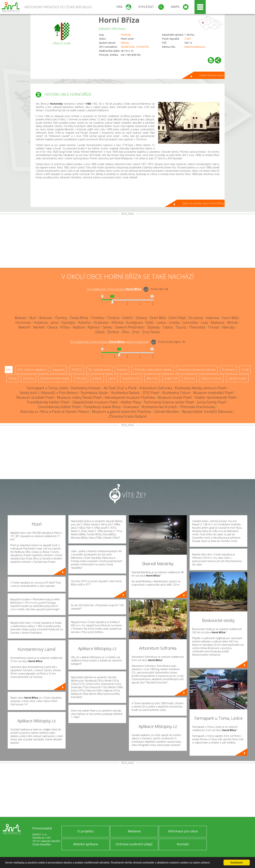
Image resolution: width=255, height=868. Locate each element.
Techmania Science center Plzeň (169, 402)
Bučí (33, 318)
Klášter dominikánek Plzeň (216, 397)
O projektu (86, 831)
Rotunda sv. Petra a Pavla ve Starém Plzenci (55, 412)
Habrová (212, 318)
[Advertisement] (127, 242)
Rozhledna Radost (125, 393)
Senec (108, 327)
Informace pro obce (183, 831)
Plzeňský (126, 35)
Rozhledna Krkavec (86, 388)
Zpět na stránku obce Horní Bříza (203, 203)
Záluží (100, 332)
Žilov (125, 332)
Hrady (245, 370)
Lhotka (174, 322)
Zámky (12, 378)
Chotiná (113, 318)
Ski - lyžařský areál (99, 370)
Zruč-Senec (151, 332)
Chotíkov (98, 318)
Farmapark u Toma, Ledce (47, 388)
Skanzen (122, 370)
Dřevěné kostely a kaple (55, 378)
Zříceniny (28, 378)
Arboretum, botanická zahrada (197, 370)
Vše (9, 370)
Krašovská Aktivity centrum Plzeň (201, 388)
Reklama (134, 831)
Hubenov (41, 322)
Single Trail (171, 378)
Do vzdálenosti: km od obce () (110, 342)
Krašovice (101, 322)
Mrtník (233, 322)
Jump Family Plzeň (212, 402)
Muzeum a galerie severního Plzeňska (122, 412)
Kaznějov (68, 322)
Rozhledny (228, 370)
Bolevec (21, 318)
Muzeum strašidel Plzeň (35, 397)
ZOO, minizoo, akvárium (32, 370)
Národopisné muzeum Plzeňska (130, 397)
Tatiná (168, 327)
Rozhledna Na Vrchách (159, 407)
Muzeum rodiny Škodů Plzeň (79, 397)
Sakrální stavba (237, 378)
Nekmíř (24, 327)
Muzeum (189, 378)
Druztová (196, 318)
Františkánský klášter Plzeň (48, 402)
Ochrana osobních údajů (134, 844)
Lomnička (190, 322)
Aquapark (59, 370)
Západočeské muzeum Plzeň (95, 402)
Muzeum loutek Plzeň (175, 397)
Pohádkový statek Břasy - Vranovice (111, 407)
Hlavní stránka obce (211, 75)
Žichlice (113, 332)
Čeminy (61, 318)
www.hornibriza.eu (195, 47)
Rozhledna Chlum (176, 393)
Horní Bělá (230, 318)
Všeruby (228, 327)
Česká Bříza (79, 318)
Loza (204, 322)
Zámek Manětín (167, 412)
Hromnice (23, 322)
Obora (52, 327)
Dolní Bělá (158, 318)
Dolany (141, 318)
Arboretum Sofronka (156, 388)
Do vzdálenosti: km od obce (114, 289)
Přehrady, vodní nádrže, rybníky (153, 370)
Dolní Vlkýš (177, 318)
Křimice (117, 322)
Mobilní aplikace (86, 844)
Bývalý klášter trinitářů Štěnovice (207, 412)
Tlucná (181, 327)
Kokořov (85, 322)
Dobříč (128, 318)
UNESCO (76, 370)
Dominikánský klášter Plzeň (59, 407)
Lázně (112, 378)
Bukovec (46, 318)
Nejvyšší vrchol (131, 378)
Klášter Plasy (131, 402)
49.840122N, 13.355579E (135, 47)
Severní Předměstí (130, 327)
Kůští (150, 322)
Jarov (55, 322)
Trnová (213, 327)
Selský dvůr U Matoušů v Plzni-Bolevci (49, 393)
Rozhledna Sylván (95, 393)
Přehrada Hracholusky (198, 407)
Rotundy (81, 378)
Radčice (79, 327)
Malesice (218, 322)
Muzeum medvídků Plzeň (213, 393)
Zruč (136, 332)
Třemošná (197, 327)
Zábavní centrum (211, 378)
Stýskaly (153, 327)
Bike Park (152, 378)
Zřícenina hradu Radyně (127, 416)
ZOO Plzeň (151, 393)
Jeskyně (97, 378)
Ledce (161, 322)
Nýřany (125, 43)
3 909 (187, 39)
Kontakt (183, 844)
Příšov (65, 327)
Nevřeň (39, 327)
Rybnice (94, 327)
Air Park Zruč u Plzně (120, 388)
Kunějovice (135, 322)
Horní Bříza (119, 20)
